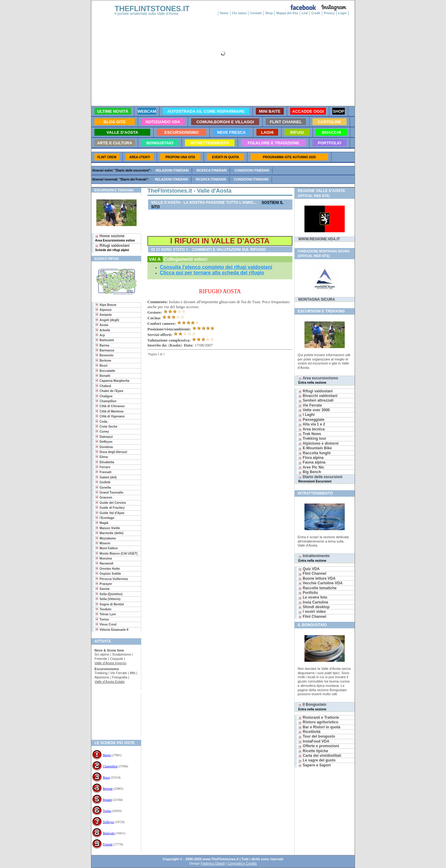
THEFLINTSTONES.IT (152, 9)
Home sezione (115, 238)
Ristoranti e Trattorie (319, 718)
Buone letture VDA (317, 578)
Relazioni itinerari (172, 170)
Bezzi (106, 777)
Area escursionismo (318, 380)
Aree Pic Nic (311, 467)
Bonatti (107, 800)
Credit (316, 13)
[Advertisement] (114, 713)
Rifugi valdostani (112, 248)
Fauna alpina (312, 462)
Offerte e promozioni (319, 746)
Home (224, 13)
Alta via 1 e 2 (312, 424)
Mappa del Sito (287, 13)
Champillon (110, 766)
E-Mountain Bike (315, 448)
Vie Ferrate (310, 405)
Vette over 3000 (314, 410)
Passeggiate (311, 420)
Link (305, 13)
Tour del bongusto (317, 736)
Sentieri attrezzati (316, 400)
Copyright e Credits (242, 863)
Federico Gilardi (213, 863)
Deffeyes (108, 822)
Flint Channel (312, 574)
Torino (107, 811)
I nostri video (312, 612)
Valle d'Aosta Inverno (110, 663)
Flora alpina (311, 458)
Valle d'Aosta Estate (109, 682)
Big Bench (310, 472)
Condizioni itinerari (252, 170)
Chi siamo (239, 13)
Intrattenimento (314, 558)
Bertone (108, 789)
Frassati (108, 844)
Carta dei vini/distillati (320, 756)
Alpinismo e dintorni (318, 443)
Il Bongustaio (312, 707)
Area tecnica (311, 429)
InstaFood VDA (314, 741)
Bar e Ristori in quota (319, 727)
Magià (107, 755)
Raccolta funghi (314, 453)
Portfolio (308, 593)
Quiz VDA (309, 569)
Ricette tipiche (313, 751)
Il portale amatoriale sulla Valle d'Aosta (146, 14)
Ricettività (309, 732)
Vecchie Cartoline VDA (320, 583)
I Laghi (306, 415)
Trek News (310, 434)
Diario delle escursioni (320, 479)
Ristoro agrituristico (318, 722)
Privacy (329, 13)
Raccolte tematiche (317, 588)
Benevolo (109, 833)
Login (342, 13)
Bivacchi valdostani (318, 396)
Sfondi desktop (314, 607)
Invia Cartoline (313, 602)
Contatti (256, 13)
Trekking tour (312, 438)
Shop (269, 13)
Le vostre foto (313, 597)
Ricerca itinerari (212, 170)
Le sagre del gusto (317, 760)
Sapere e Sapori (315, 765)
